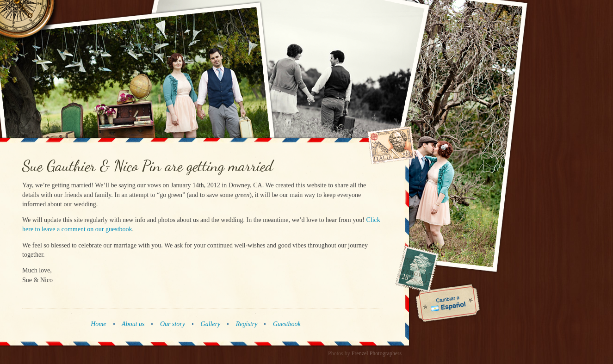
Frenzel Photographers (377, 353)
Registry (247, 324)
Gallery (211, 324)
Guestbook (287, 324)
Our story (173, 324)
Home (98, 324)
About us (133, 324)
